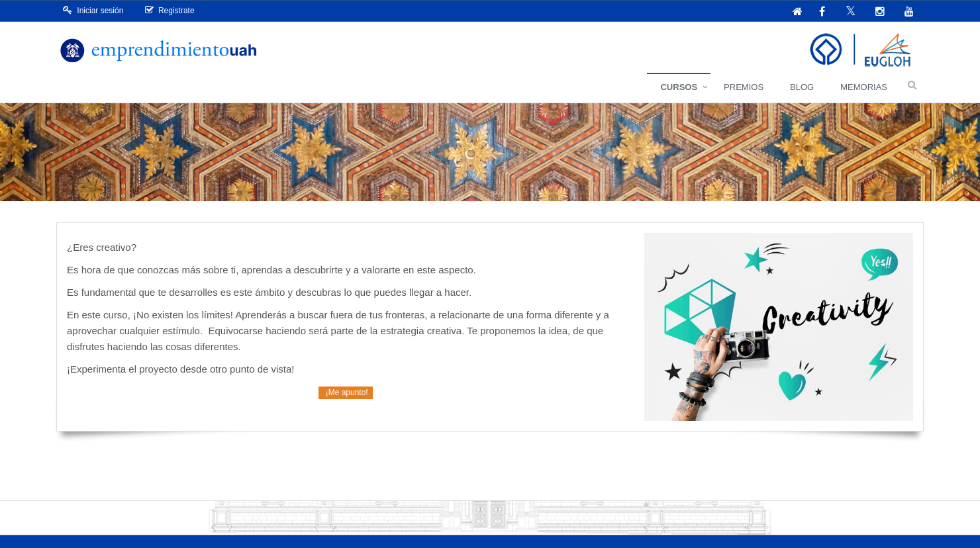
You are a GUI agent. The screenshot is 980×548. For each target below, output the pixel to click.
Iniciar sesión (93, 10)
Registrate (170, 10)
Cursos (679, 87)
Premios (744, 87)
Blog (802, 87)
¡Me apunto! (345, 392)
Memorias (864, 87)
